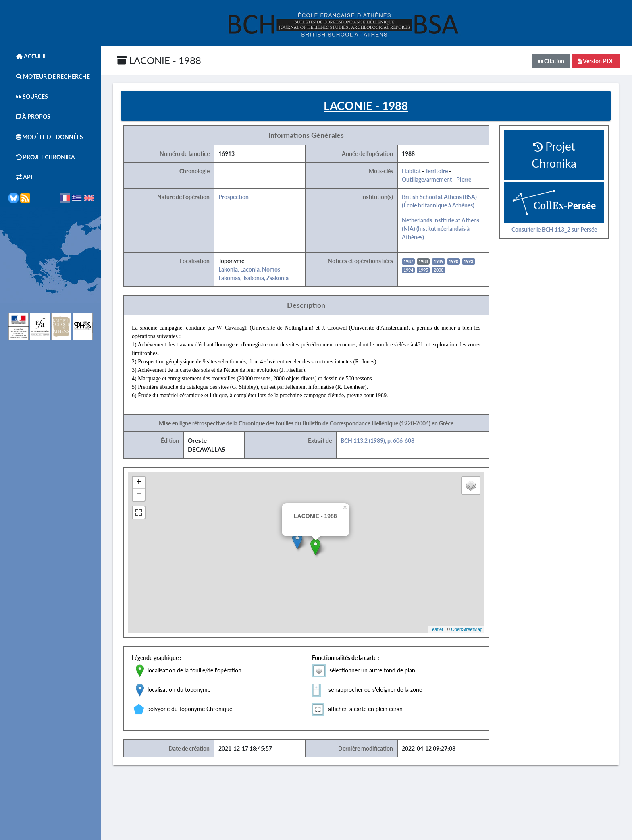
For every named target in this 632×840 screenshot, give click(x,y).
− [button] (139, 495)
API (20, 177)
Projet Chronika (42, 157)
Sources (28, 96)
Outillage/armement (427, 179)
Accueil (27, 56)
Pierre (464, 179)
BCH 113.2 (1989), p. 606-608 (377, 441)
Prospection (234, 197)
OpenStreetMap (467, 629)
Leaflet (436, 629)
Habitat (411, 171)
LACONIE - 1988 (159, 60)
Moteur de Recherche (49, 76)
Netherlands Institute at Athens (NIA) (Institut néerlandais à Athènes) (441, 229)
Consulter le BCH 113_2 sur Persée (554, 229)
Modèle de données (46, 137)
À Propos (29, 117)
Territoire (437, 171)
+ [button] (139, 483)
